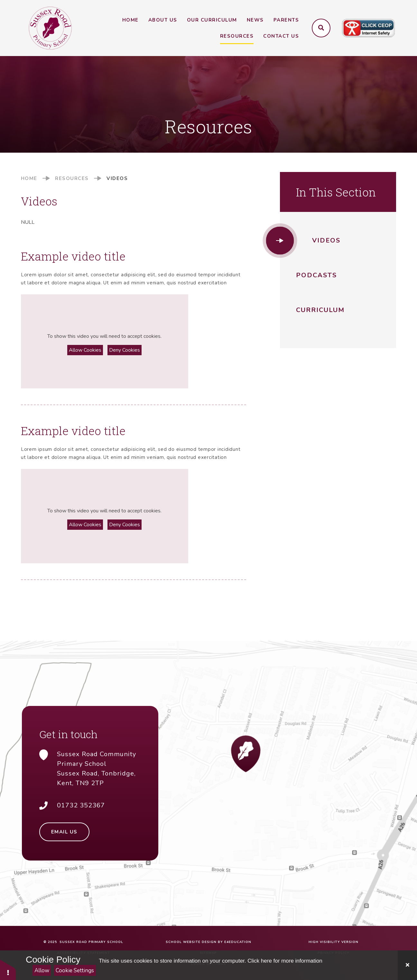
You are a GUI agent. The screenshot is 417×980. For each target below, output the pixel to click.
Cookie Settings (75, 970)
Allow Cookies (85, 350)
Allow (42, 970)
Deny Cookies (125, 350)
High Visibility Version (334, 942)
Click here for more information (285, 961)
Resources (72, 178)
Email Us (64, 832)
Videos (117, 178)
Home (29, 178)
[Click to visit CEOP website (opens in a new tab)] (368, 28)
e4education (238, 942)
